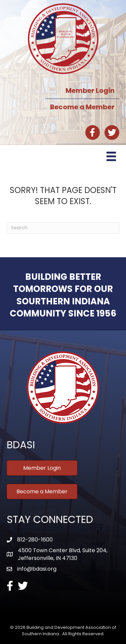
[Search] (63, 228)
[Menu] (111, 156)
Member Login (90, 90)
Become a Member (82, 107)
